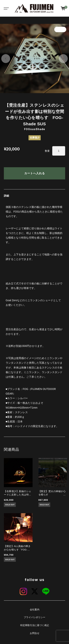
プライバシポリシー (34, 617)
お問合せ (35, 633)
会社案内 (35, 610)
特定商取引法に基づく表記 (35, 625)
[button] (6, 59)
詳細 (6, 196)
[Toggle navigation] (6, 8)
